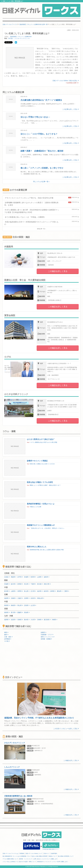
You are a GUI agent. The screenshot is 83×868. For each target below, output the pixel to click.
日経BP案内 (54, 853)
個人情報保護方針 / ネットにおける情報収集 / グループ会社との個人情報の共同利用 (25, 856)
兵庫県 (27, 598)
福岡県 (7, 620)
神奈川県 (47, 584)
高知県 (27, 612)
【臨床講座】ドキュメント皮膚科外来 (21, 37)
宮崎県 (40, 620)
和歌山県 (41, 598)
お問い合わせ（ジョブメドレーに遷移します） (46, 859)
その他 (7, 641)
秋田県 (33, 577)
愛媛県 (20, 612)
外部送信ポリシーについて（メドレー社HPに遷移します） (53, 862)
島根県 (14, 605)
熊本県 (27, 620)
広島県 (27, 605)
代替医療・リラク (47, 635)
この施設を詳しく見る (58, 271)
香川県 (14, 612)
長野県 (20, 591)
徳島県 (7, 612)
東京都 (40, 584)
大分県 (33, 620)
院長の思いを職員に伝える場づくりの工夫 (42, 464)
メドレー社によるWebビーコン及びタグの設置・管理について (19, 862)
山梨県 (14, 591)
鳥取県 (7, 605)
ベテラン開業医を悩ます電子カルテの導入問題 (44, 442)
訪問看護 (8, 639)
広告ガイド (47, 853)
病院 (6, 632)
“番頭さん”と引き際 (36, 507)
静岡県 (53, 591)
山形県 (40, 577)
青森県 (14, 577)
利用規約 (22, 853)
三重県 (66, 591)
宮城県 (27, 577)
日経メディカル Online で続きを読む (66, 81)
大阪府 (20, 598)
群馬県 (20, 584)
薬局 (48, 637)
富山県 (27, 591)
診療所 (43, 632)
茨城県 (7, 584)
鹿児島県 (47, 620)
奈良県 (33, 598)
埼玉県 (27, 584)
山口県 (33, 605)
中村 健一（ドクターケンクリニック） (19, 38)
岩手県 (20, 577)
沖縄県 (55, 620)
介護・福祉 (8, 637)
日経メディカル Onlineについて (34, 853)
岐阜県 (47, 591)
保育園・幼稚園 (46, 639)
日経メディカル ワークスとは (10, 853)
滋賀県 (7, 598)
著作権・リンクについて (26, 859)
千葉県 (33, 584)
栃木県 (14, 584)
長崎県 (20, 620)
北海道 (7, 577)
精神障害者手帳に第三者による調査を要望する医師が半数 (47, 550)
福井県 (40, 591)
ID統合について (53, 856)
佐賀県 (14, 620)
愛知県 (60, 591)
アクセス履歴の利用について (10, 859)
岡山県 (20, 605)
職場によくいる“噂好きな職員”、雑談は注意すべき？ (45, 485)
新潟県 (7, 591)
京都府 (14, 598)
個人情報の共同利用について (66, 856)
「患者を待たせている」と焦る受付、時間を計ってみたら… (47, 528)
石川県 (33, 591)
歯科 (6, 635)
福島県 (47, 577)
